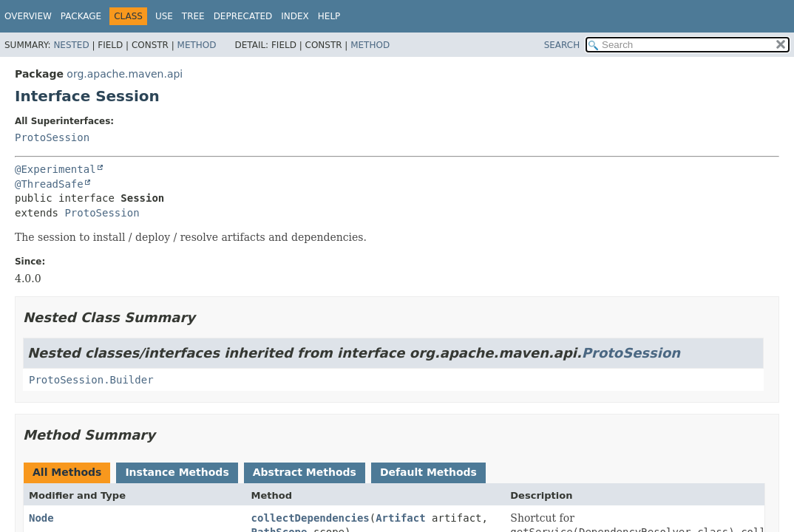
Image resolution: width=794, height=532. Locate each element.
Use (164, 16)
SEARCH (562, 45)
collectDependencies (311, 518)
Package (81, 16)
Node (41, 518)
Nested (71, 45)
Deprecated (243, 16)
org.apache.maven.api (125, 74)
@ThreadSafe (49, 184)
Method (197, 45)
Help (329, 16)
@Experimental (55, 169)
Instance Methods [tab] (177, 472)
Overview (28, 16)
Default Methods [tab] (428, 472)
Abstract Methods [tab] (305, 472)
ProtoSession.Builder (91, 380)
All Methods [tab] (67, 472)
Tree (193, 16)
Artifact (400, 518)
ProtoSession (52, 137)
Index (295, 16)
